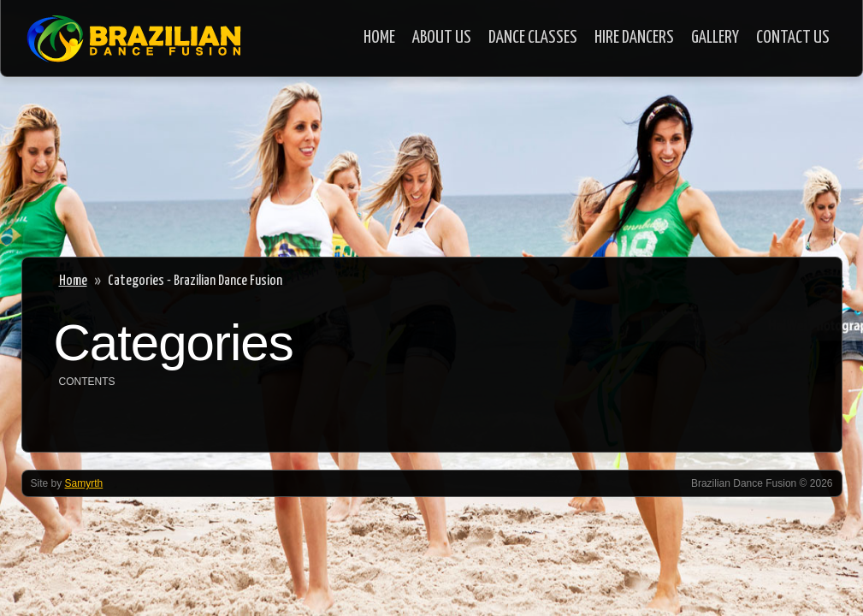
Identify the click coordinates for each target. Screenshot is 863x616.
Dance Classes (533, 38)
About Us (442, 38)
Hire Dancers (634, 38)
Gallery (715, 38)
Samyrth (84, 483)
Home (379, 38)
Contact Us (793, 38)
